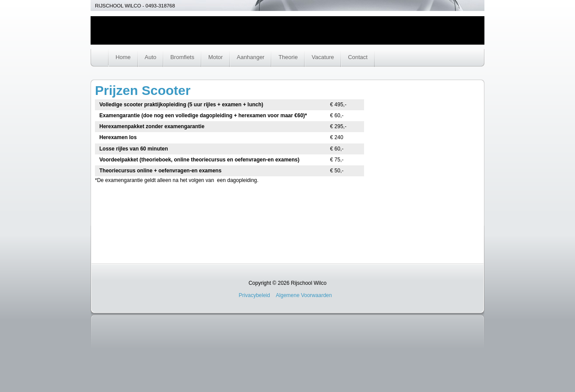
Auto (151, 57)
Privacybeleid (254, 295)
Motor (216, 57)
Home (123, 57)
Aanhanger (251, 57)
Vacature (323, 57)
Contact (358, 57)
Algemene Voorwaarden (304, 295)
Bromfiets (182, 57)
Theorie (288, 57)
